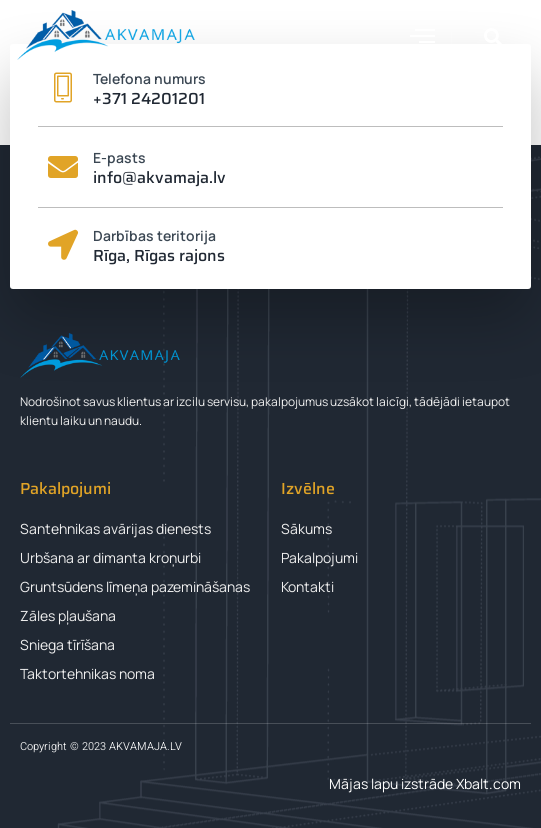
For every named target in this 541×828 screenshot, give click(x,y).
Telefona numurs (149, 78)
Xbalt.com (488, 783)
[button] (423, 35)
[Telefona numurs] (63, 88)
